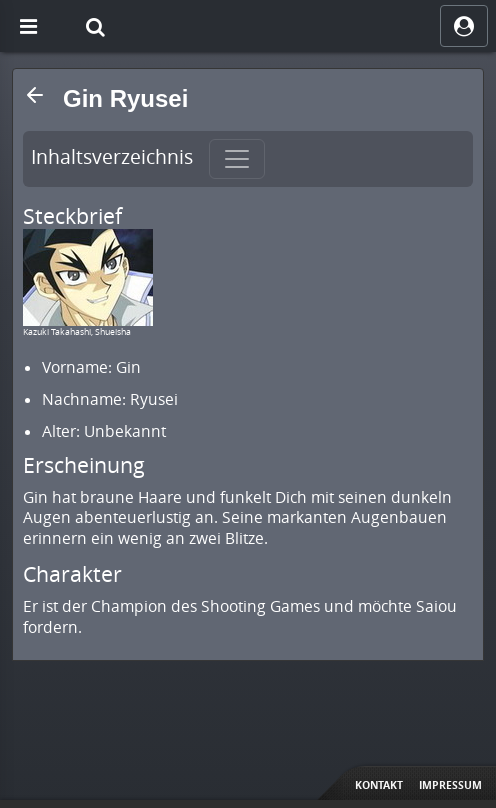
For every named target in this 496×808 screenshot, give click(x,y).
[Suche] (95, 26)
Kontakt (379, 785)
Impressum (450, 785)
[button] (35, 95)
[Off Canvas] (28, 26)
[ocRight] (464, 26)
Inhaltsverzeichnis (112, 157)
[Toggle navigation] (237, 159)
